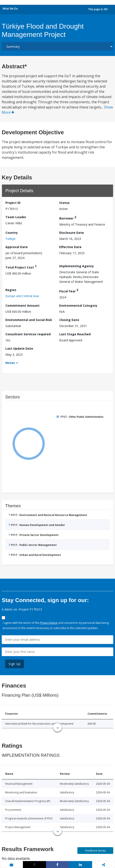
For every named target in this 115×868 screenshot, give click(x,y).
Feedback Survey (95, 851)
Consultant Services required (28, 334)
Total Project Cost (21, 267)
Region (11, 290)
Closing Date (69, 320)
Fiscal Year (69, 291)
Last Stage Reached (75, 334)
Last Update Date (19, 348)
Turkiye (10, 239)
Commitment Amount (22, 305)
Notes (10, 363)
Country (12, 233)
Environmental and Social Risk (29, 320)
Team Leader (16, 217)
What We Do (10, 9)
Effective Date (70, 247)
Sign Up (15, 664)
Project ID (13, 203)
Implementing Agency (77, 266)
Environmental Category (78, 305)
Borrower (68, 218)
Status (64, 203)
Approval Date (17, 247)
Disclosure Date (72, 233)
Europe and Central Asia (22, 296)
